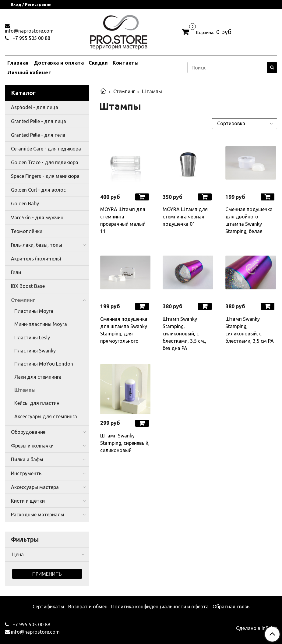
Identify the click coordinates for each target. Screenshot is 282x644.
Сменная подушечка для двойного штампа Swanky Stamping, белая (249, 220)
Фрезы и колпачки (32, 446)
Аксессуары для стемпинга (46, 416)
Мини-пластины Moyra (41, 324)
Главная (18, 63)
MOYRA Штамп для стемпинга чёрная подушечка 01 (185, 217)
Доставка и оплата (59, 63)
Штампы (25, 390)
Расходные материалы (38, 515)
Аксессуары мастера (35, 487)
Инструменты (27, 473)
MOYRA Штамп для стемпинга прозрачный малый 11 (123, 220)
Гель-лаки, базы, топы (37, 245)
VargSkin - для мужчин (37, 218)
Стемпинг (124, 91)
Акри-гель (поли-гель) (36, 259)
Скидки (98, 63)
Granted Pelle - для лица (39, 121)
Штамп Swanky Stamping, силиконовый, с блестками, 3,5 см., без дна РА (184, 334)
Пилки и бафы (27, 459)
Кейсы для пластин (37, 403)
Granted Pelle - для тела (38, 135)
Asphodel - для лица (35, 107)
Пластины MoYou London (44, 364)
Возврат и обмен (88, 607)
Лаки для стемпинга (38, 377)
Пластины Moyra (34, 311)
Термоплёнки (27, 231)
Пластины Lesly (32, 338)
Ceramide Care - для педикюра (46, 149)
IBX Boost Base (28, 286)
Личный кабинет (29, 73)
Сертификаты (48, 607)
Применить (47, 574)
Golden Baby (25, 203)
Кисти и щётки (28, 501)
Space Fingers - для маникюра (45, 176)
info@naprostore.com (29, 31)
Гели (16, 272)
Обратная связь (231, 607)
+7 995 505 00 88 (31, 38)
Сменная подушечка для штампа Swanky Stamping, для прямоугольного (124, 330)
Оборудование (28, 432)
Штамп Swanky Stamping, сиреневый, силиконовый (125, 443)
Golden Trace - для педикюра (45, 162)
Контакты (126, 63)
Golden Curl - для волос (38, 190)
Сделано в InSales (257, 628)
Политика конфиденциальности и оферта (160, 607)
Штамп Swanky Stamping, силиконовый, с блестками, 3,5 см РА (250, 330)
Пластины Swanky (35, 351)
